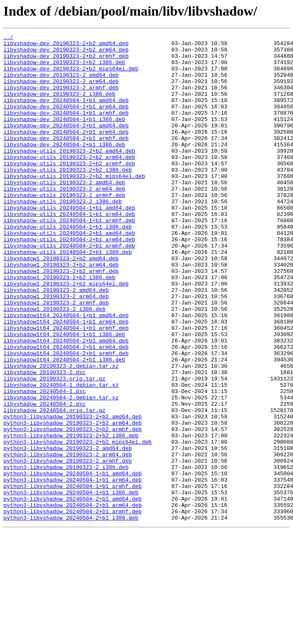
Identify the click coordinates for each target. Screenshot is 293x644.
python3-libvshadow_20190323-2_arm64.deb (68, 539)
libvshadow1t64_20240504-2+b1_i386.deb (64, 425)
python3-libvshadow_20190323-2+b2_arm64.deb (73, 501)
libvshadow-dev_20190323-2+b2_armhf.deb (66, 61)
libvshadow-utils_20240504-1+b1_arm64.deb (69, 251)
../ (8, 38)
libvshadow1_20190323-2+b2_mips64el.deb (66, 334)
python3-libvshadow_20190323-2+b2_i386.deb (71, 516)
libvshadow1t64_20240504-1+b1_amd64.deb (66, 372)
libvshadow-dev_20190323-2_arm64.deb (61, 91)
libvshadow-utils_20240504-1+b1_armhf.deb (69, 258)
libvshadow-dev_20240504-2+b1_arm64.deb (66, 152)
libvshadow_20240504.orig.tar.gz (54, 486)
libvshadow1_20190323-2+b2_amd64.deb (61, 304)
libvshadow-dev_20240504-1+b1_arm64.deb (66, 121)
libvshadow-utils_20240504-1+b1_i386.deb (68, 266)
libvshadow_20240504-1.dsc (45, 463)
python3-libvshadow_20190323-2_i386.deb (66, 554)
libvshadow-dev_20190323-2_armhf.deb (61, 99)
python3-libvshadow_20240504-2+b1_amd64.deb (73, 592)
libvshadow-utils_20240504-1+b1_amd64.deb (69, 243)
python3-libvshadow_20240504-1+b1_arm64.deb (73, 569)
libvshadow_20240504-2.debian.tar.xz (61, 471)
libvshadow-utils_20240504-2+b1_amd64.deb (69, 273)
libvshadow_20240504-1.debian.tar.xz (61, 455)
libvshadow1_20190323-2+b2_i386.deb (59, 326)
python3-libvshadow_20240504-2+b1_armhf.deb (73, 607)
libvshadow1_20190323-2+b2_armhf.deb (61, 319)
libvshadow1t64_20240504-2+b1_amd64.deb (66, 402)
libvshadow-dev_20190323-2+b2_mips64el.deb (71, 76)
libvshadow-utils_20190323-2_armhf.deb (64, 228)
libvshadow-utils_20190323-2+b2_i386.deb (68, 197)
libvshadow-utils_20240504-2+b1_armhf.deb (69, 288)
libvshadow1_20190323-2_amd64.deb (56, 342)
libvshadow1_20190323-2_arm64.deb (56, 349)
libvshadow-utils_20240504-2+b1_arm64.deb (69, 281)
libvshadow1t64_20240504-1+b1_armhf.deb (66, 387)
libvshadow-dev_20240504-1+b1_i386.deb (64, 137)
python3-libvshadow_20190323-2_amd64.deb (68, 531)
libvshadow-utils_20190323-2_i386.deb (63, 235)
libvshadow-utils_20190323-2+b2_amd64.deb (69, 175)
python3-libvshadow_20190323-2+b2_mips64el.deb (77, 524)
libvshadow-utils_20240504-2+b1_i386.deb (68, 296)
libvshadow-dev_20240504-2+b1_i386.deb (64, 167)
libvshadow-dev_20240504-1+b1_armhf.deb (66, 129)
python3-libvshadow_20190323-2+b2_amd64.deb (73, 493)
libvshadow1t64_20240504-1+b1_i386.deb (64, 395)
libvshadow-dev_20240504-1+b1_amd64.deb (66, 114)
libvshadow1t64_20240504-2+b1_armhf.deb (66, 418)
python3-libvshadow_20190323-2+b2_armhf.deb (73, 509)
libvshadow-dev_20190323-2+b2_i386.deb (64, 68)
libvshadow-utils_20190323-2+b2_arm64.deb (69, 182)
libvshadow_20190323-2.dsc (45, 440)
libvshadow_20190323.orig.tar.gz (54, 448)
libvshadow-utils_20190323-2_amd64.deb (64, 213)
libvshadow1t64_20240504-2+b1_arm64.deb (66, 410)
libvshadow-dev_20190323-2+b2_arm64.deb (66, 53)
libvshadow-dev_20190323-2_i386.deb (59, 106)
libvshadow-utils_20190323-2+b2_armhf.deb (69, 190)
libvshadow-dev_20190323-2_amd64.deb (61, 84)
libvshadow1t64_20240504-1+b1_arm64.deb (66, 380)
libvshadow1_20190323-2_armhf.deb (56, 357)
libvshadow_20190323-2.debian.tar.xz (61, 433)
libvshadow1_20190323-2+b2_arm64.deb (61, 311)
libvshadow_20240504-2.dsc (45, 478)
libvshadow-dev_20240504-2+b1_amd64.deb (66, 144)
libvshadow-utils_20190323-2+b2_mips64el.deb (74, 205)
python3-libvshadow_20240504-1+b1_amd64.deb (73, 562)
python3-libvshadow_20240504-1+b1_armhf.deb (73, 577)
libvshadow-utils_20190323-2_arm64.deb (64, 220)
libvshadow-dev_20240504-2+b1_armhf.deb (66, 159)
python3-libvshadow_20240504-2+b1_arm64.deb (73, 600)
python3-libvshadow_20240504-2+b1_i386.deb (71, 615)
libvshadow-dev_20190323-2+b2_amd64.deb (66, 46)
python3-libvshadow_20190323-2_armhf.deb (68, 547)
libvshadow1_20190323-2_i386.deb (54, 364)
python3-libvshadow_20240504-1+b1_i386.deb (71, 585)
